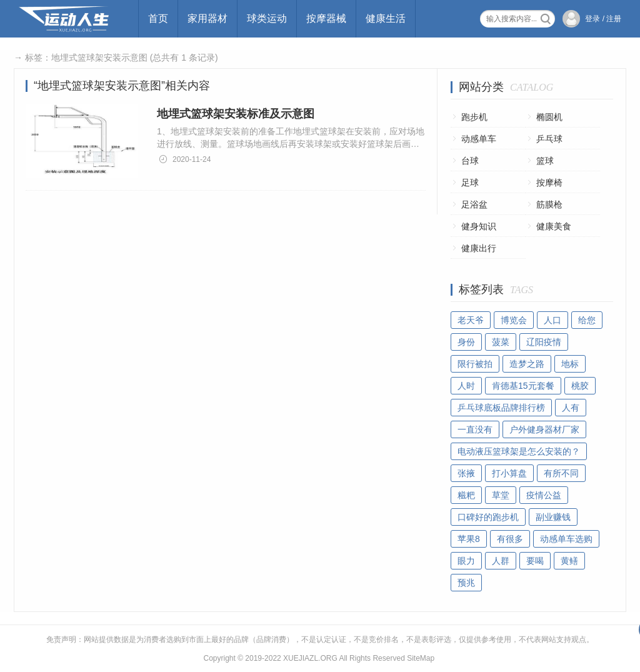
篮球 (545, 161)
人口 (552, 320)
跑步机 (474, 117)
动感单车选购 (566, 539)
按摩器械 (326, 18)
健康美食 (554, 226)
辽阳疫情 (544, 342)
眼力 (466, 561)
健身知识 (479, 226)
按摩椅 (549, 183)
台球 (470, 161)
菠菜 (501, 342)
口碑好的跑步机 (488, 517)
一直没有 (475, 429)
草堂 (501, 495)
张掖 (466, 473)
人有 (571, 408)
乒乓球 (549, 139)
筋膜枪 (549, 204)
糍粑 (466, 495)
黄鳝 (569, 561)
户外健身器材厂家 (544, 429)
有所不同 (561, 473)
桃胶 (580, 386)
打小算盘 (509, 473)
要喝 (535, 561)
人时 (466, 386)
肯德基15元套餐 (523, 386)
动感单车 (479, 139)
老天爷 (471, 320)
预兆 (466, 583)
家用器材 (207, 18)
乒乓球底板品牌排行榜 (501, 408)
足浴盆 (474, 204)
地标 (570, 364)
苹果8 (469, 539)
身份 (466, 342)
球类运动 (267, 18)
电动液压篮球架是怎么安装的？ (519, 451)
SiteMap (421, 658)
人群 (501, 561)
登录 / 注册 (603, 19)
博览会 (514, 320)
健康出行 (479, 248)
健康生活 (386, 18)
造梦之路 (527, 364)
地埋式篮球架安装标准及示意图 (236, 114)
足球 (470, 183)
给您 (587, 320)
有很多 (510, 539)
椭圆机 (549, 117)
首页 (158, 18)
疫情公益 (544, 495)
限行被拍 (475, 364)
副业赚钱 (553, 517)
